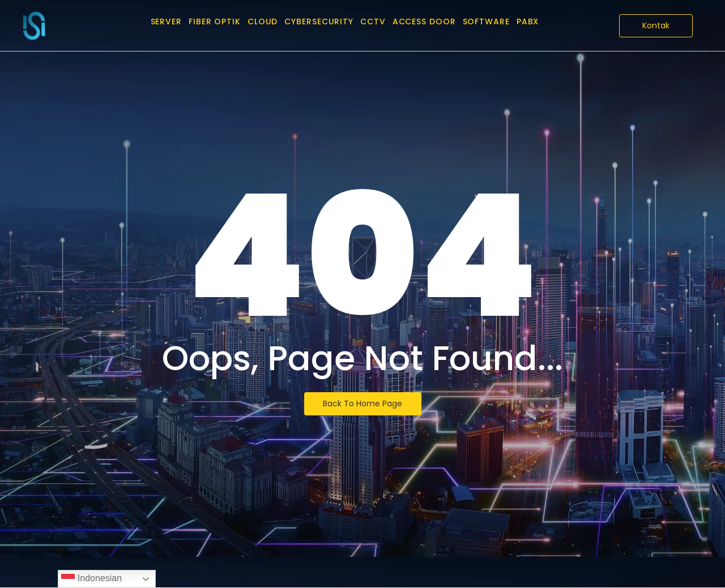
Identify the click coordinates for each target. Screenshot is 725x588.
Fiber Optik (215, 22)
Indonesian (91, 579)
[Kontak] (656, 26)
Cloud (263, 22)
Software (486, 22)
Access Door (424, 22)
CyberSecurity (319, 22)
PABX (528, 22)
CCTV (373, 22)
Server (166, 22)
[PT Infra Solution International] (34, 25)
